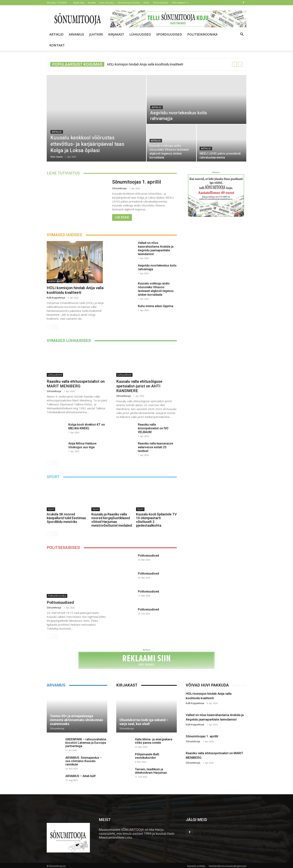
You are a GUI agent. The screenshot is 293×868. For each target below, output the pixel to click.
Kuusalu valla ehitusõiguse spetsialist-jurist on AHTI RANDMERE (139, 386)
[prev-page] (49, 327)
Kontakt (92, 3)
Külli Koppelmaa (56, 298)
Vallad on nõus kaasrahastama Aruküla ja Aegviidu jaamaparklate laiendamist (156, 248)
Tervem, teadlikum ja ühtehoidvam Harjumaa (151, 771)
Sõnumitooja (119, 188)
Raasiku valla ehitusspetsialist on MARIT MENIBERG (76, 384)
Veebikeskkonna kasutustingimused (228, 866)
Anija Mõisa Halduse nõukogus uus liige (82, 445)
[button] (242, 35)
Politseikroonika (202, 34)
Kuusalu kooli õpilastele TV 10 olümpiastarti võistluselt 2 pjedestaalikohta (156, 520)
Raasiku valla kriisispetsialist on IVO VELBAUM (153, 428)
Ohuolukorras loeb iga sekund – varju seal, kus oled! (144, 722)
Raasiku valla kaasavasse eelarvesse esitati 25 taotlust (155, 447)
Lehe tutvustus (107, 3)
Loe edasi (122, 217)
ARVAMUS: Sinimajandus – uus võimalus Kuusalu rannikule (84, 761)
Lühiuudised (140, 34)
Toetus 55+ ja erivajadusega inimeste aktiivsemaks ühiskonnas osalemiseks (76, 720)
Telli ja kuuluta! (160, 3)
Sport (51, 509)
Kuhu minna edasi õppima (156, 306)
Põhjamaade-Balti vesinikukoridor (147, 756)
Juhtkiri (96, 34)
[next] (240, 64)
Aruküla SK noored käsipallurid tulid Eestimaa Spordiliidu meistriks (66, 518)
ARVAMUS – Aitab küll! (81, 776)
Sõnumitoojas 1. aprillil (137, 182)
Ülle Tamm (57, 157)
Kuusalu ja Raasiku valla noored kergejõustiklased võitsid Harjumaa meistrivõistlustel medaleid (112, 520)
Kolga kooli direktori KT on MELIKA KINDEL (87, 426)
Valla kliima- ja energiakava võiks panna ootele (154, 741)
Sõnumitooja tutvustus (129, 3)
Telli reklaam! (180, 3)
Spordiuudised (169, 34)
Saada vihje (79, 3)
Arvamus (76, 34)
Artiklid (56, 34)
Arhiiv (146, 3)
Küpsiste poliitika (196, 866)
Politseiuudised (60, 602)
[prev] (234, 64)
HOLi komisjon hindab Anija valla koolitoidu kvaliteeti (145, 64)
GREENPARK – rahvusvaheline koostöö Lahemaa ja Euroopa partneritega (86, 743)
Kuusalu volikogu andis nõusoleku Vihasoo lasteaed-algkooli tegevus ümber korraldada (156, 289)
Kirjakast (116, 34)
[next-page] (55, 327)
